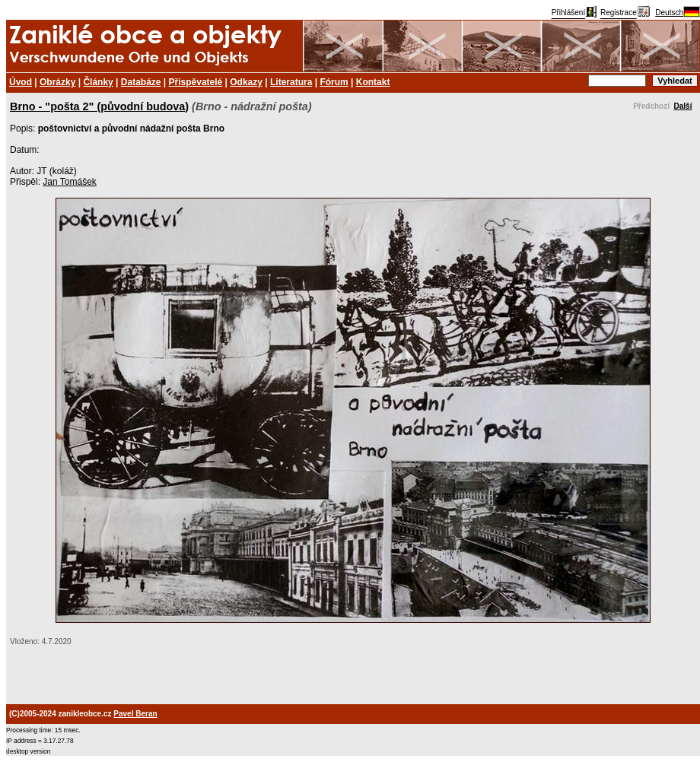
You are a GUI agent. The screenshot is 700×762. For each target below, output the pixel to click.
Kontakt (373, 82)
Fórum (334, 82)
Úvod (21, 82)
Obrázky (57, 82)
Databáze (141, 82)
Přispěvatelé (196, 82)
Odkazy (246, 82)
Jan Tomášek (69, 182)
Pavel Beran (135, 714)
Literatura (291, 82)
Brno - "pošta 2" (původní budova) (99, 106)
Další (683, 106)
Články (98, 82)
